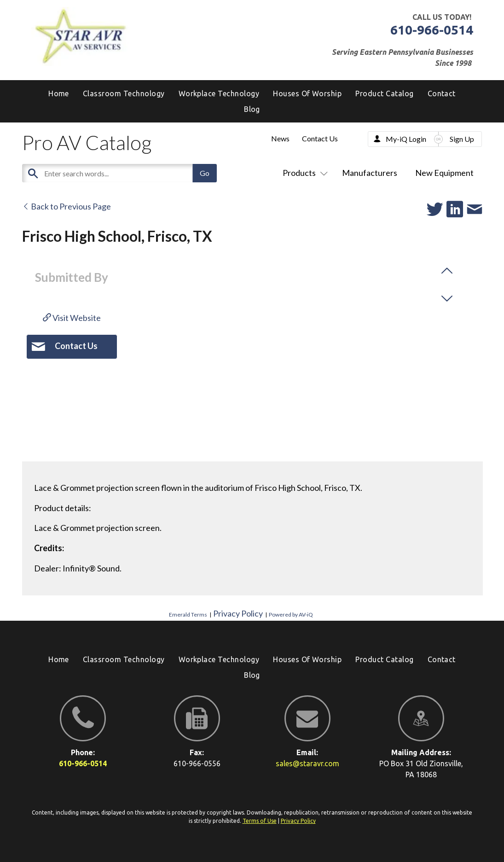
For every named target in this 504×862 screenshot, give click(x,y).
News (280, 138)
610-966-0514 (432, 30)
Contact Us (320, 138)
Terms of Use (260, 821)
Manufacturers (370, 173)
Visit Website (72, 318)
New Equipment (444, 173)
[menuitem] (252, 109)
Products (303, 173)
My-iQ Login (406, 139)
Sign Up (462, 139)
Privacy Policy (238, 613)
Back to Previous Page (67, 206)
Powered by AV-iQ (291, 614)
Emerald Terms (188, 614)
